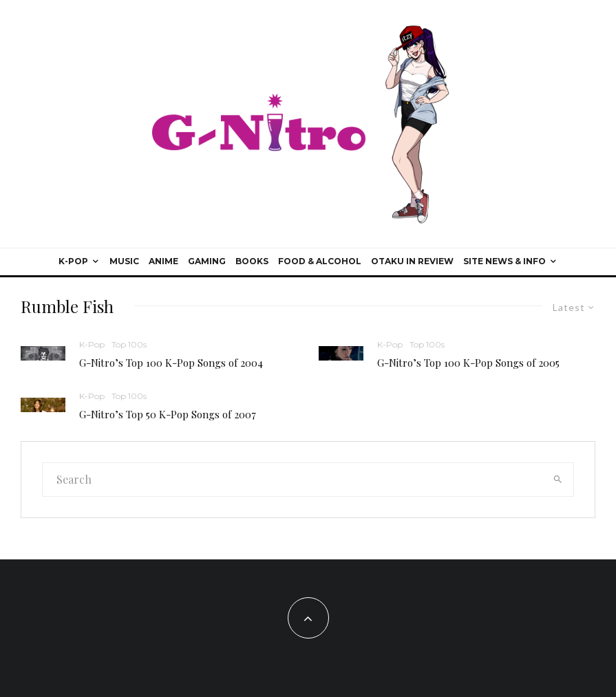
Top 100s (129, 344)
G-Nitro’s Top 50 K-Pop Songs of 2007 (168, 414)
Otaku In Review (412, 261)
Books (252, 261)
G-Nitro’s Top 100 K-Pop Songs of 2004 (171, 363)
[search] (557, 480)
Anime (163, 261)
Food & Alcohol (320, 261)
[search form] (292, 480)
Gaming (207, 261)
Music (124, 261)
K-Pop (73, 261)
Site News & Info (505, 261)
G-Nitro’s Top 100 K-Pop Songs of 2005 (468, 363)
